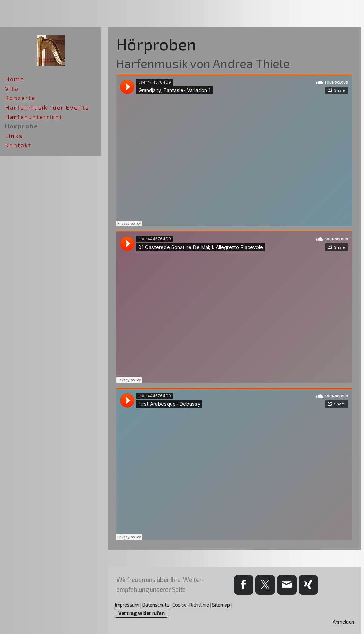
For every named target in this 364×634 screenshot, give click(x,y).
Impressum (127, 605)
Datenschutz (156, 605)
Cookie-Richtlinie (191, 605)
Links (14, 136)
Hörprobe (22, 126)
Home (15, 79)
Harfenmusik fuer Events (47, 107)
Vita (12, 88)
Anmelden (343, 622)
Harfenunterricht (34, 117)
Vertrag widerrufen (141, 613)
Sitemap (221, 605)
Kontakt (18, 145)
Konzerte (20, 98)
